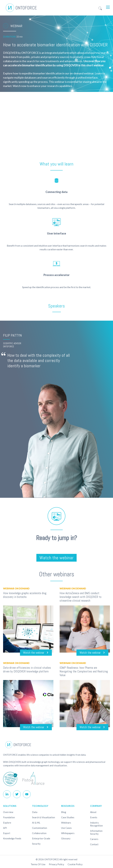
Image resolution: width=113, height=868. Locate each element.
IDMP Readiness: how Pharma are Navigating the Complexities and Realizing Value (84, 671)
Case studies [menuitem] (68, 817)
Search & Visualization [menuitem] (43, 817)
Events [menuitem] (94, 817)
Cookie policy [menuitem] (75, 864)
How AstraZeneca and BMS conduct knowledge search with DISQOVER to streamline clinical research (80, 597)
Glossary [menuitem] (66, 838)
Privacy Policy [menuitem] (56, 864)
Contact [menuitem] (94, 844)
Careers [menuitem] (94, 839)
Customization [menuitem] (40, 828)
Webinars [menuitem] (66, 823)
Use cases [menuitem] (66, 828)
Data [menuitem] (35, 812)
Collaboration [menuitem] (39, 833)
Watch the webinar (56, 558)
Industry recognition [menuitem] (96, 824)
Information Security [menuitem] (96, 832)
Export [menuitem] (7, 833)
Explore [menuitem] (7, 823)
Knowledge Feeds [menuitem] (12, 838)
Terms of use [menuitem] (38, 864)
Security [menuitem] (36, 844)
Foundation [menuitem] (9, 817)
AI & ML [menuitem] (36, 823)
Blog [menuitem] (64, 812)
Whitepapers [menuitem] (68, 833)
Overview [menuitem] (8, 812)
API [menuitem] (5, 828)
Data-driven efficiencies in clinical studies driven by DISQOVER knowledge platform (27, 669)
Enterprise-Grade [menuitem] (41, 838)
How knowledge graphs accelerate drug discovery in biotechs (25, 595)
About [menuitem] (93, 812)
